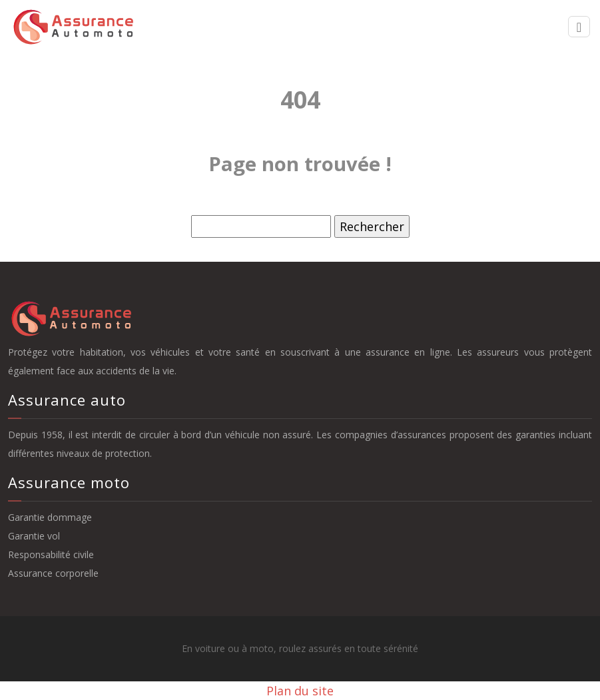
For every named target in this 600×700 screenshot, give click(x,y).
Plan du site (300, 691)
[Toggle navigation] (579, 27)
